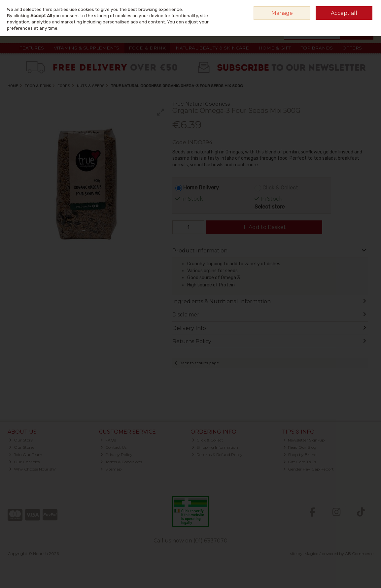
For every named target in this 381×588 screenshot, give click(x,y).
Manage (282, 13)
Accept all (344, 13)
